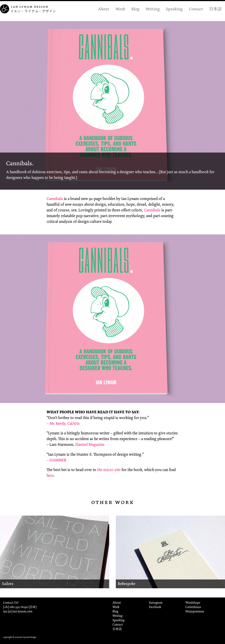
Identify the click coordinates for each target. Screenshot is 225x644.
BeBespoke (127, 584)
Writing (153, 9)
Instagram (156, 603)
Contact (196, 9)
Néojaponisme (195, 611)
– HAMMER (56, 460)
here (50, 475)
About (104, 9)
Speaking (174, 9)
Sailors (8, 584)
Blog (135, 9)
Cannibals (55, 199)
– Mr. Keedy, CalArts (63, 423)
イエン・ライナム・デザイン (33, 11)
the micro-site (109, 470)
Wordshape (193, 603)
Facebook (155, 607)
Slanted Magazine (90, 444)
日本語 (215, 9)
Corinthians (193, 607)
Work (120, 9)
